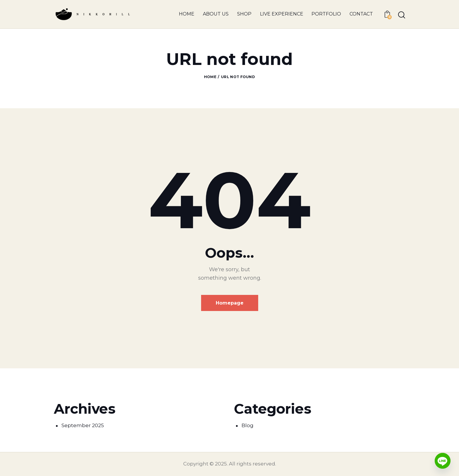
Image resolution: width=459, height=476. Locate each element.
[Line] (443, 461)
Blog (248, 425)
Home (210, 77)
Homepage (230, 303)
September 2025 (83, 425)
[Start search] (402, 15)
